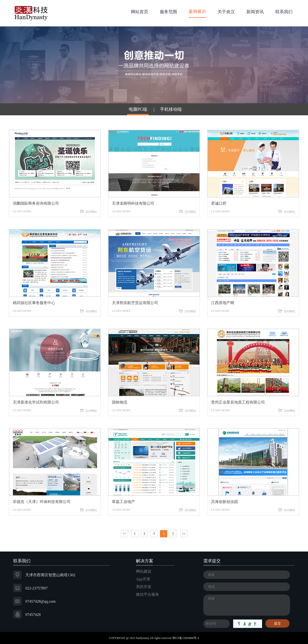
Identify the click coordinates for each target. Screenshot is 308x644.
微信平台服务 (148, 594)
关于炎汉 (226, 12)
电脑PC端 (138, 109)
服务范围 (168, 12)
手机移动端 (171, 109)
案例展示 (197, 12)
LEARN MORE (55, 205)
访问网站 (89, 212)
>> (184, 534)
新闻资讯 (255, 12)
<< (124, 534)
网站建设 (144, 571)
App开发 (143, 579)
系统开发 (144, 587)
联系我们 (284, 12)
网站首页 (140, 12)
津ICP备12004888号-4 (186, 638)
